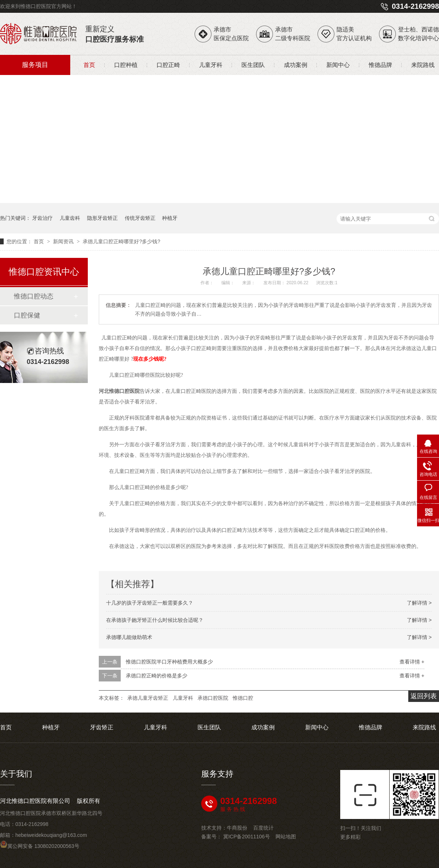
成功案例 (296, 65)
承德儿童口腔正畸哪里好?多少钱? (121, 241)
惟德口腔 (243, 698)
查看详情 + (412, 662)
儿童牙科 (211, 65)
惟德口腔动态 (34, 296)
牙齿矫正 (102, 727)
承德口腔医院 (213, 698)
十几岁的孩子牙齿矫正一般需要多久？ (150, 603)
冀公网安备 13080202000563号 (40, 846)
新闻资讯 (64, 241)
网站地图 (286, 837)
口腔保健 (27, 315)
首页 (89, 65)
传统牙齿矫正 (140, 218)
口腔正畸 (168, 65)
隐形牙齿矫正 (102, 218)
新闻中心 (338, 65)
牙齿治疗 (42, 218)
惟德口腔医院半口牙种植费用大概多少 (169, 662)
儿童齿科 (70, 218)
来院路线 (423, 65)
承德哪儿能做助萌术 (129, 637)
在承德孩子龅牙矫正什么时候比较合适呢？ (155, 620)
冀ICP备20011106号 (247, 837)
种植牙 (170, 218)
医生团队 (253, 65)
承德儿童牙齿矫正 (148, 698)
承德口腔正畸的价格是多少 (157, 676)
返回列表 (424, 696)
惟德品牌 (380, 65)
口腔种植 (126, 65)
